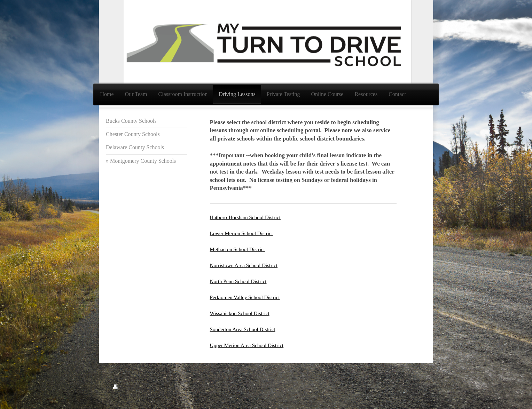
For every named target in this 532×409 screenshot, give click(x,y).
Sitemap (143, 387)
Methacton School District (237, 249)
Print (122, 387)
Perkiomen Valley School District (245, 297)
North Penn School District (238, 281)
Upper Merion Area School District (247, 345)
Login (413, 387)
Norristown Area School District (244, 265)
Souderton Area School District (243, 329)
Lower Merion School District (241, 233)
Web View (408, 395)
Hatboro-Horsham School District (245, 217)
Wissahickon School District (240, 313)
